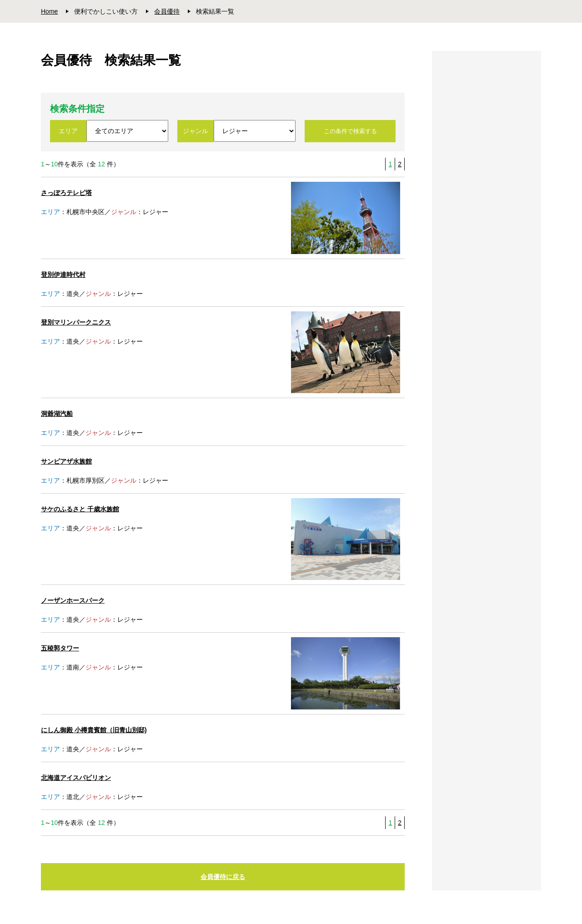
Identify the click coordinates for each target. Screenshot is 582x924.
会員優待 (167, 11)
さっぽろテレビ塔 (66, 193)
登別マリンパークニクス (76, 322)
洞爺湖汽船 (57, 414)
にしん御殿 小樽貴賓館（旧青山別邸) (94, 730)
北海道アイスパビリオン (76, 778)
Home (49, 11)
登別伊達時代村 (63, 275)
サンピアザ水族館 (66, 461)
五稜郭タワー (60, 648)
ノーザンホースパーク (73, 600)
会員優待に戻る (223, 877)
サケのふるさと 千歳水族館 (80, 509)
